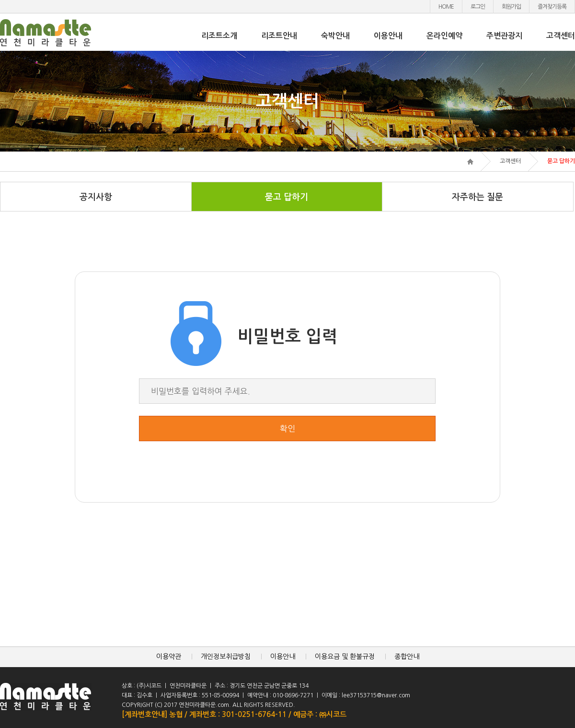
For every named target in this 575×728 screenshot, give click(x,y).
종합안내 (407, 657)
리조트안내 (279, 36)
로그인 (478, 7)
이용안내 (388, 36)
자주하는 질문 (477, 197)
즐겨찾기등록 (552, 7)
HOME (446, 7)
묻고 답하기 (287, 197)
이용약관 (169, 657)
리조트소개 (219, 36)
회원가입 (511, 7)
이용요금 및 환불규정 (345, 657)
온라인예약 (444, 36)
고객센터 (561, 36)
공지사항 (96, 197)
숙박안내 (335, 36)
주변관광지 (504, 36)
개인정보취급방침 (226, 657)
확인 (287, 429)
